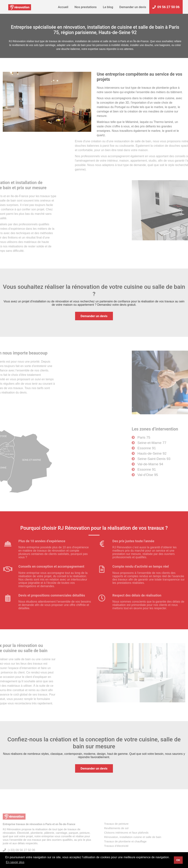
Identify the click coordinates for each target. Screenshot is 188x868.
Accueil (63, 7)
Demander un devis (133, 7)
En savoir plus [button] (15, 862)
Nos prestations (86, 7)
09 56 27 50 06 (166, 7)
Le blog (108, 7)
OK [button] (178, 860)
